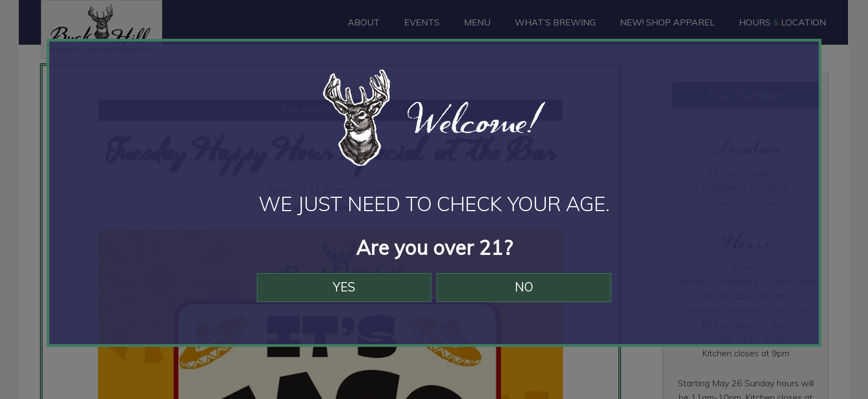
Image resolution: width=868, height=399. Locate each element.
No (530, 299)
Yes (339, 299)
